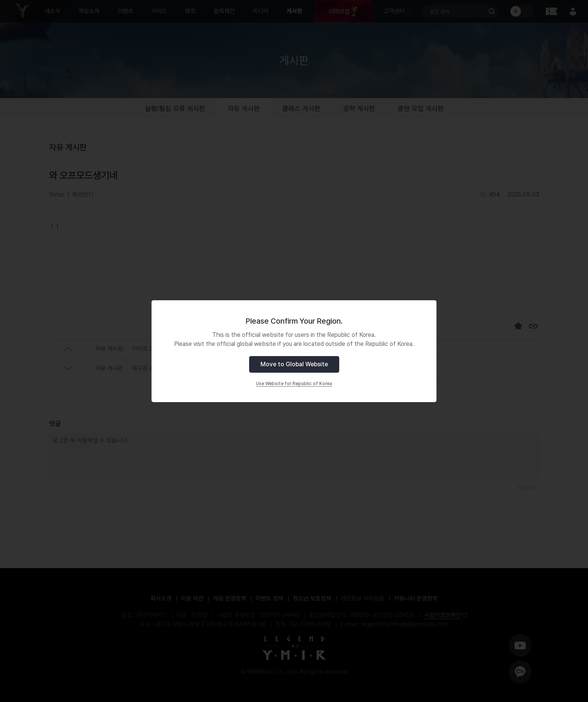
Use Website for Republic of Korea (294, 384)
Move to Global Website (294, 364)
